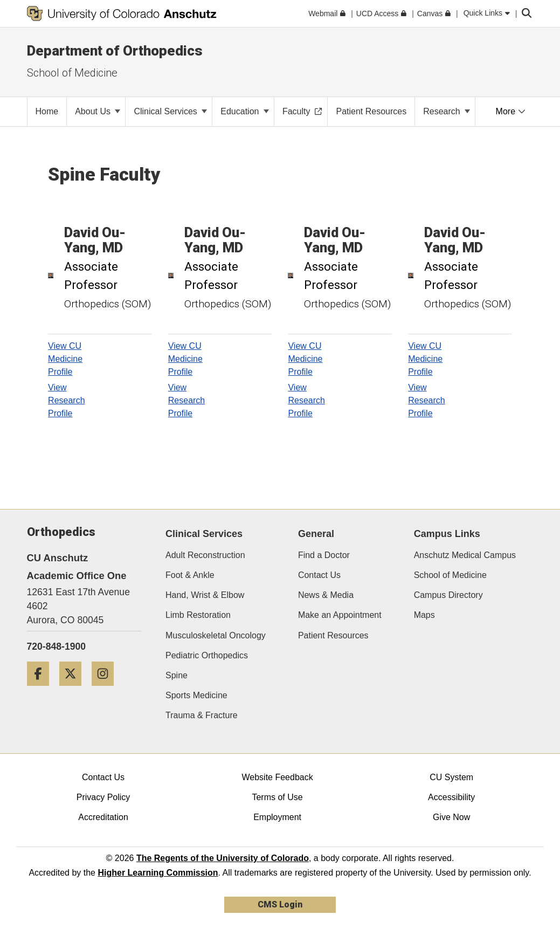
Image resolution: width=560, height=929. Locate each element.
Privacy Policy (103, 797)
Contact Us (319, 575)
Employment (277, 817)
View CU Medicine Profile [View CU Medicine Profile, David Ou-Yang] (65, 359)
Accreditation (103, 817)
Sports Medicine (196, 695)
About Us (98, 111)
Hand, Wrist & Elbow (205, 595)
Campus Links (447, 534)
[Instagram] (107, 690)
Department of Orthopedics (115, 51)
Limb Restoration (198, 615)
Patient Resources (333, 635)
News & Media (326, 595)
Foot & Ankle (190, 575)
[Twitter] (74, 690)
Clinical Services (170, 111)
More (511, 111)
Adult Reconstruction (205, 555)
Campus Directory (448, 595)
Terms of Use (277, 797)
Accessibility (451, 797)
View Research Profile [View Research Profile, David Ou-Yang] (66, 400)
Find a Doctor (324, 555)
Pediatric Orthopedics (207, 655)
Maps (424, 615)
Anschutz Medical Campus (465, 555)
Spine (177, 675)
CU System (451, 777)
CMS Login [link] (280, 904)
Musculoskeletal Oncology (216, 635)
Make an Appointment (340, 615)
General (316, 534)
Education (245, 111)
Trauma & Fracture (202, 715)
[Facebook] (42, 690)
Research (447, 111)
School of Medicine (450, 575)
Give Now (451, 817)
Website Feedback (277, 777)
